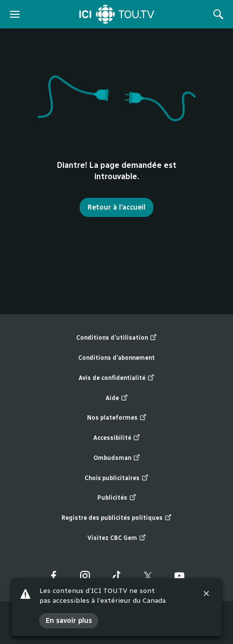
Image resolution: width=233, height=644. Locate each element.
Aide (117, 398)
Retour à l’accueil (116, 207)
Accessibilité (117, 438)
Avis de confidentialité (116, 378)
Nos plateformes (117, 418)
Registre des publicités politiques (116, 518)
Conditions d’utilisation (116, 338)
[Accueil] (117, 14)
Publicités (117, 498)
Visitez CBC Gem (117, 538)
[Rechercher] (218, 14)
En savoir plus (69, 621)
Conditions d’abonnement (116, 358)
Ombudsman (117, 458)
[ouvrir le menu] (15, 14)
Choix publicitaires (116, 478)
